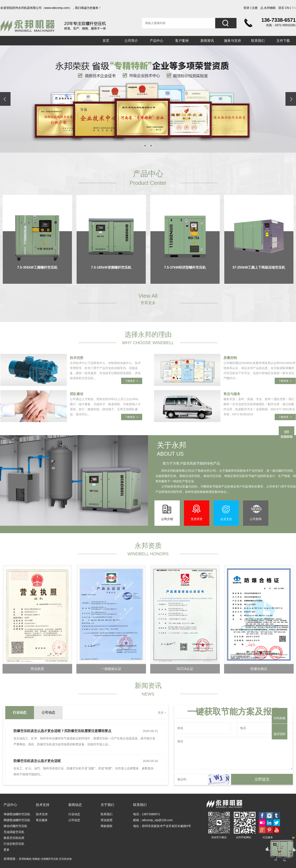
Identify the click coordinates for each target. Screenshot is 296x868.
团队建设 (77, 394)
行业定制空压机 (14, 844)
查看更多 (148, 303)
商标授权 (107, 826)
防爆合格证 (259, 669)
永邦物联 (268, 8)
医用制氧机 (26, 859)
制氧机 (37, 859)
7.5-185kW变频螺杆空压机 (111, 267)
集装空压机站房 (14, 838)
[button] (145, 146)
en (294, 8)
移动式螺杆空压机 (15, 826)
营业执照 (37, 669)
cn (287, 8)
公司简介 (131, 41)
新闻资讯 (207, 41)
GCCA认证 (185, 669)
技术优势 (77, 358)
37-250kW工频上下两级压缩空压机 (259, 267)
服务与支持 (232, 41)
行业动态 (74, 814)
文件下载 (283, 41)
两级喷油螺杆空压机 (17, 820)
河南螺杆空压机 (50, 859)
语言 (281, 8)
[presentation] (5, 99)
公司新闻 (256, 519)
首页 (106, 41)
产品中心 (157, 41)
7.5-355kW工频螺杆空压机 (37, 267)
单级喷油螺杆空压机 (17, 814)
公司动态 (74, 820)
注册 (255, 8)
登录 (246, 8)
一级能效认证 (111, 669)
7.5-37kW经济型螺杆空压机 (185, 267)
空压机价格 (65, 859)
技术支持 (42, 814)
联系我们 (258, 41)
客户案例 (182, 41)
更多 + (162, 713)
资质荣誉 (197, 519)
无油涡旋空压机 (14, 832)
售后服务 (42, 820)
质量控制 (230, 358)
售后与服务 (232, 394)
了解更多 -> (131, 381)
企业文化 (226, 519)
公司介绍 (167, 519)
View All (148, 296)
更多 (7, 850)
